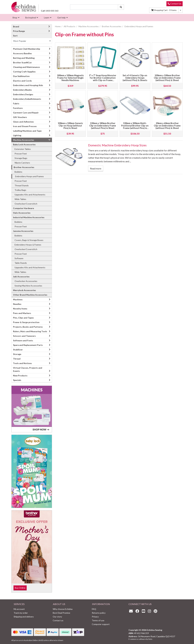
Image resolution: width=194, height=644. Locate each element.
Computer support (101, 624)
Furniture (18, 108)
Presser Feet (21, 154)
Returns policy (99, 613)
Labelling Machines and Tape (27, 131)
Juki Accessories (21, 277)
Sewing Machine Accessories (28, 286)
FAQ (94, 609)
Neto (150, 639)
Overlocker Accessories (26, 281)
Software (19, 258)
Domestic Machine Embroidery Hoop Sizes (117, 145)
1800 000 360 (50, 11)
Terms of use (98, 620)
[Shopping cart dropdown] (181, 10)
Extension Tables (23, 149)
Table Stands (21, 263)
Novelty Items (20, 309)
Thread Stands (22, 185)
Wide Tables (20, 199)
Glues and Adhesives (23, 122)
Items (164, 10)
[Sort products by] (32, 41)
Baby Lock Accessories (24, 144)
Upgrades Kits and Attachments (30, 195)
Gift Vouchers (20, 117)
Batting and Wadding (24, 58)
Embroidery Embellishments (27, 99)
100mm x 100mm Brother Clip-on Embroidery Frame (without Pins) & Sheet (167, 78)
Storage (17, 354)
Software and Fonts (23, 340)
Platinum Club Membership (27, 49)
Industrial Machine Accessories (29, 217)
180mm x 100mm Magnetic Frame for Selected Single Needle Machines (70, 78)
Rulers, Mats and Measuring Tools (30, 331)
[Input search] (94, 7)
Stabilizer (18, 350)
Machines (18, 299)
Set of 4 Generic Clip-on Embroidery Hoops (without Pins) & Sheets (135, 78)
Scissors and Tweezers (24, 336)
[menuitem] (16, 18)
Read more (96, 168)
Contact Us (175, 4)
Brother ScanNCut (22, 62)
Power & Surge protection (26, 322)
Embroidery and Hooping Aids (28, 85)
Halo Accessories (22, 213)
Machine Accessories (24, 140)
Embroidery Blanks (22, 90)
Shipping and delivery (24, 617)
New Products (20, 376)
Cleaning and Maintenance (26, 67)
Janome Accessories (23, 231)
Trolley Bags (20, 190)
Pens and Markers (22, 313)
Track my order (21, 613)
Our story (57, 617)
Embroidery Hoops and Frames (29, 176)
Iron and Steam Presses (25, 126)
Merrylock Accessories (24, 290)
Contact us (58, 620)
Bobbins (18, 172)
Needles (17, 304)
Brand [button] (32, 26)
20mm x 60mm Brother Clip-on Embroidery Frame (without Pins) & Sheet (167, 126)
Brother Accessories (24, 167)
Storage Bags (21, 158)
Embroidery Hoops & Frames (28, 245)
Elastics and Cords (22, 81)
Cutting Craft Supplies (24, 72)
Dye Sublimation (21, 76)
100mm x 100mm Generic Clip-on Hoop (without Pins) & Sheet (70, 126)
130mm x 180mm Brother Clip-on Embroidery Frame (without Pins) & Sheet (103, 126)
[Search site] (121, 7)
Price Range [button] (32, 31)
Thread (17, 359)
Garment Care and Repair (26, 113)
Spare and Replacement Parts (28, 345)
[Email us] (132, 611)
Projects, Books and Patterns (28, 327)
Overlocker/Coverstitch (26, 204)
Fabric (16, 103)
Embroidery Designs (23, 94)
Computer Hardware (23, 208)
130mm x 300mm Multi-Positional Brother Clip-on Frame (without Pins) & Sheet (135, 127)
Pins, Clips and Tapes (23, 318)
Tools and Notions (22, 363)
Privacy (95, 617)
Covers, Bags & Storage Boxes (29, 240)
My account (19, 609)
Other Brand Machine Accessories (30, 295)
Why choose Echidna (63, 609)
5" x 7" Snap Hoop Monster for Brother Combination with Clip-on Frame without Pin (103, 79)
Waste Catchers (22, 163)
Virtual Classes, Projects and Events (28, 369)
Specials (17, 380)
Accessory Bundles (22, 53)
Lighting (17, 135)
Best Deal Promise (61, 613)
